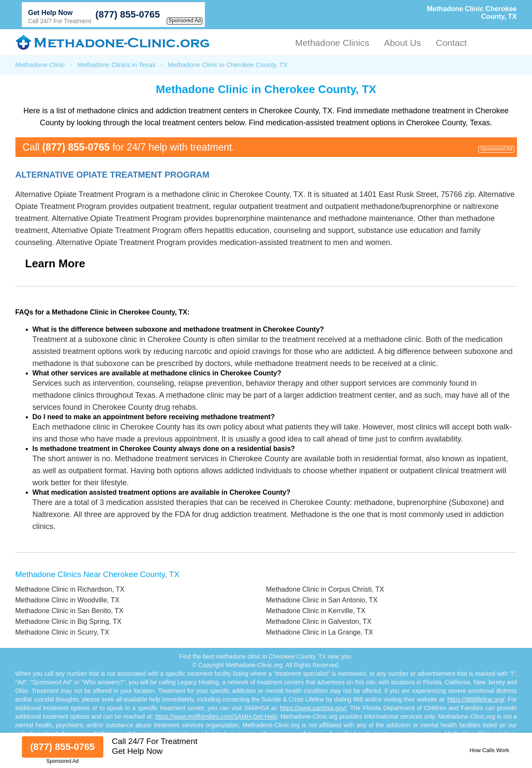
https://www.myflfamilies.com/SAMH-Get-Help (216, 717)
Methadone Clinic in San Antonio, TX (322, 600)
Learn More (55, 263)
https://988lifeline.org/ (476, 699)
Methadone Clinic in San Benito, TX (69, 611)
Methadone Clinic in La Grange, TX (320, 632)
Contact (451, 43)
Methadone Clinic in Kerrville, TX (316, 611)
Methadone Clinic (40, 65)
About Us (403, 43)
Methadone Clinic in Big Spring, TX (69, 621)
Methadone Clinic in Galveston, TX (319, 621)
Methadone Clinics (332, 43)
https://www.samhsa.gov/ (313, 708)
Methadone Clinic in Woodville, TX (68, 600)
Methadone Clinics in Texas (116, 65)
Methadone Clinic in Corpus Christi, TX (325, 589)
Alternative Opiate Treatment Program (113, 175)
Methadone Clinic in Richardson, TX (70, 589)
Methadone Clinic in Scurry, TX (62, 632)
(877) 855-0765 (128, 14)
